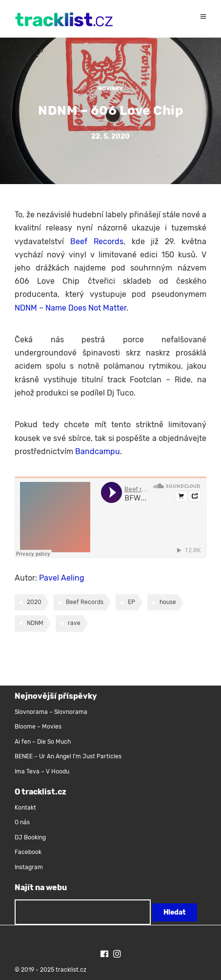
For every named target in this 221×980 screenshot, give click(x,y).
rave (74, 623)
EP (131, 602)
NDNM (35, 623)
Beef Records (97, 241)
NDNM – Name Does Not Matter (70, 308)
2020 (34, 602)
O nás (22, 822)
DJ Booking (30, 837)
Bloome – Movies (38, 727)
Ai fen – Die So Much (43, 742)
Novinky (110, 89)
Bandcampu (98, 451)
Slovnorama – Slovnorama (51, 712)
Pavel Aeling (62, 578)
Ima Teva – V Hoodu (42, 771)
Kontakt (25, 808)
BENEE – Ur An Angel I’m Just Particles (69, 756)
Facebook (28, 852)
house (168, 602)
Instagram (29, 867)
